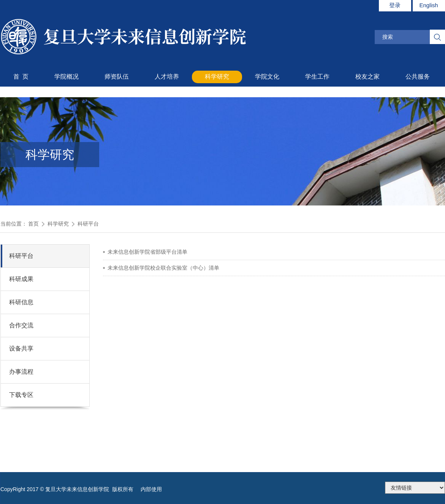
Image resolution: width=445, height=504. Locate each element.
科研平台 (88, 224)
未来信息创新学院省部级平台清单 (147, 252)
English (428, 5)
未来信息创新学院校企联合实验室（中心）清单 (163, 268)
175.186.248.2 (415, 488)
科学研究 (217, 77)
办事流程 (21, 372)
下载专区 (21, 395)
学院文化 (267, 77)
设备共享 (21, 348)
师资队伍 (117, 77)
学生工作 (317, 77)
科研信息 (21, 302)
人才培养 (167, 77)
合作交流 (21, 325)
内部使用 (151, 489)
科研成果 (21, 279)
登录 (395, 5)
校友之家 (367, 77)
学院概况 (67, 77)
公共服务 (418, 77)
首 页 (21, 77)
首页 (33, 224)
